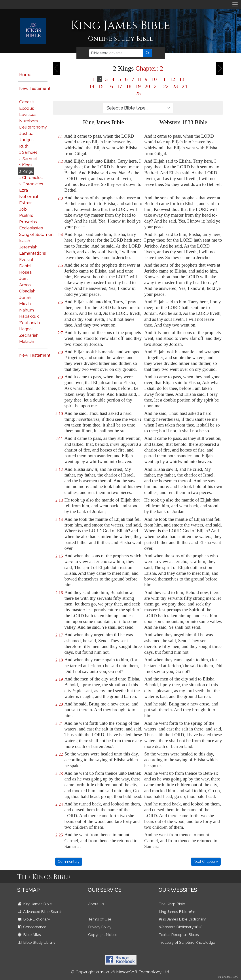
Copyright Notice (103, 935)
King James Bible (35, 904)
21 (157, 86)
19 (138, 86)
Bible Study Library (37, 942)
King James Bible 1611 (177, 912)
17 (120, 86)
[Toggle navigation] (235, 4)
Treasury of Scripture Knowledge (187, 942)
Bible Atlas (30, 935)
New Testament (35, 88)
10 (154, 79)
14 (92, 86)
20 (147, 86)
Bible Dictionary (34, 919)
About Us (96, 904)
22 (166, 86)
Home (25, 75)
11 (163, 79)
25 (138, 93)
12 (173, 79)
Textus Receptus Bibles (179, 935)
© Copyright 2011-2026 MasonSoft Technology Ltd (120, 972)
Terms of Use (100, 919)
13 (182, 79)
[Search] (116, 53)
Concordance (32, 927)
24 (184, 86)
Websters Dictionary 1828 (181, 927)
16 (110, 86)
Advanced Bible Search (41, 912)
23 (175, 86)
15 (101, 86)
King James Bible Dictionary (182, 919)
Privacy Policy (100, 927)
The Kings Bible (172, 904)
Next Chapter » (206, 862)
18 (129, 86)
